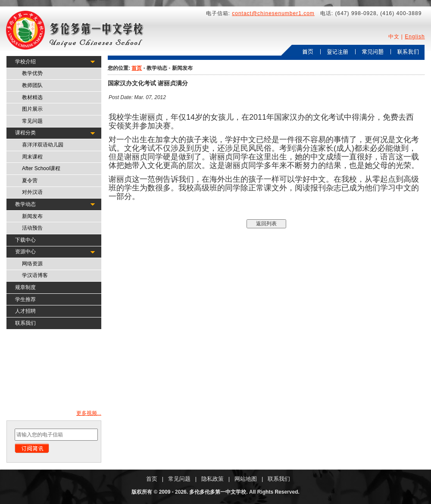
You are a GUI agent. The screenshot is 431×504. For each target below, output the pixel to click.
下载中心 (25, 240)
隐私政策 (212, 479)
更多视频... (89, 413)
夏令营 (30, 180)
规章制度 (25, 287)
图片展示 (32, 109)
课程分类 (25, 133)
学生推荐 (25, 299)
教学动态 (25, 204)
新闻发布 (32, 216)
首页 (137, 68)
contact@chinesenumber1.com (273, 13)
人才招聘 (25, 311)
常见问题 (32, 121)
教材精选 (32, 97)
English (415, 37)
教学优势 (32, 73)
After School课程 (41, 168)
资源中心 (25, 252)
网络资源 (32, 264)
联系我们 (25, 323)
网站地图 (246, 479)
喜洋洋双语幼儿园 (43, 145)
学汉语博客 (35, 275)
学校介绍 (25, 62)
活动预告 (32, 228)
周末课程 (32, 157)
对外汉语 (32, 192)
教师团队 (32, 85)
